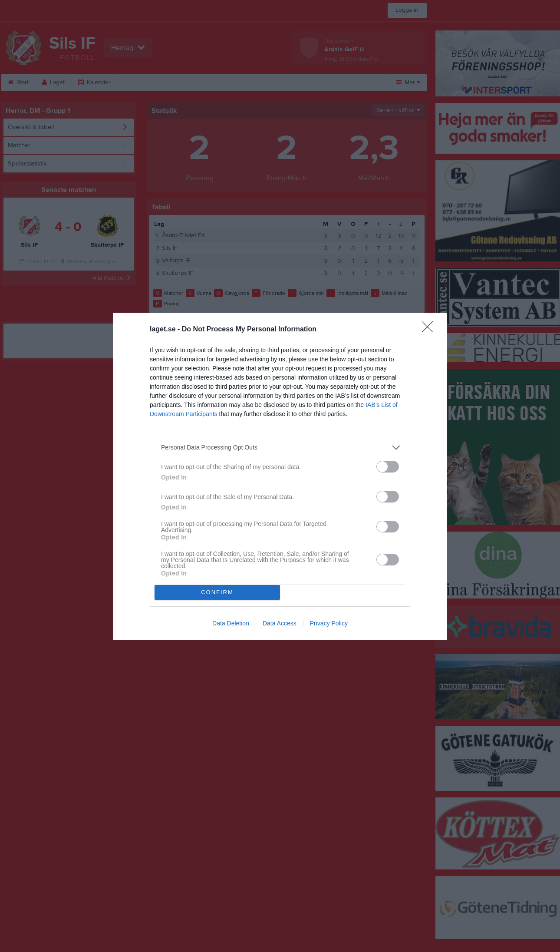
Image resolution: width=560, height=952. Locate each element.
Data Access (280, 623)
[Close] (430, 330)
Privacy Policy (329, 623)
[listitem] (280, 448)
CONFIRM (217, 592)
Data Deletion (231, 623)
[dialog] (280, 476)
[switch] (388, 467)
